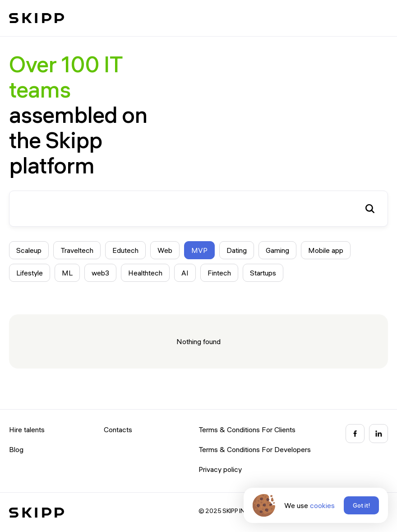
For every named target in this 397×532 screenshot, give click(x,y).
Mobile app (326, 250)
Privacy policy (220, 469)
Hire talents (27, 429)
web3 (100, 273)
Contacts (118, 429)
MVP (199, 250)
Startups (263, 273)
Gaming (277, 250)
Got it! (361, 505)
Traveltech (77, 250)
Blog (16, 449)
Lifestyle (30, 273)
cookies (322, 505)
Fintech (219, 273)
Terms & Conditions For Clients (247, 429)
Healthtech (145, 273)
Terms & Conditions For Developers (255, 449)
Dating (237, 250)
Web (165, 250)
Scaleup (29, 250)
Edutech (125, 250)
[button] (379, 18)
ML (67, 273)
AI (185, 273)
